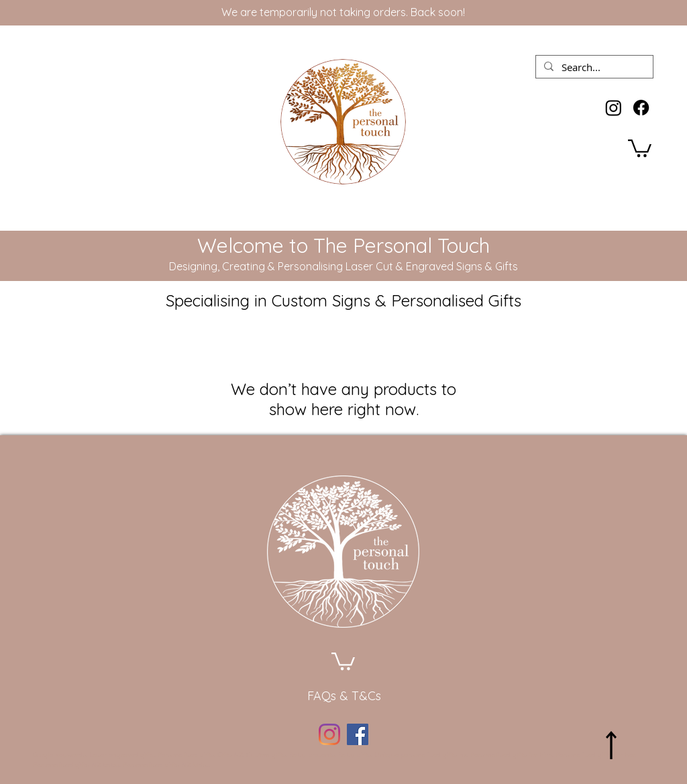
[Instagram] (614, 108)
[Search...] (593, 68)
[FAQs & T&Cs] (344, 696)
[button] (640, 147)
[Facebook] (641, 108)
